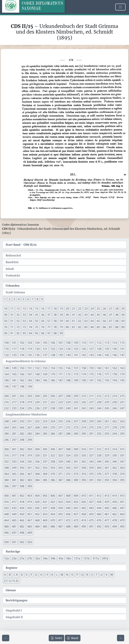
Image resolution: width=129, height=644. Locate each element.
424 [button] (68, 502)
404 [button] (37, 496)
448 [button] (6, 514)
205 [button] (45, 396)
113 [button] (107, 343)
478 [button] (115, 520)
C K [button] (16, 575)
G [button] (36, 575)
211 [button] (91, 396)
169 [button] (45, 374)
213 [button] (107, 396)
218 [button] (22, 402)
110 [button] (84, 343)
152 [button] (37, 368)
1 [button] (5, 299)
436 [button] (37, 508)
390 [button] (84, 480)
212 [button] (99, 396)
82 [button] (80, 327)
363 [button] (122, 468)
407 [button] (60, 496)
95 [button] (37, 333)
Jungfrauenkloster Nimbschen (26, 414)
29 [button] (123, 309)
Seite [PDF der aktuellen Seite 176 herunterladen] (56, 638)
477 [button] (107, 520)
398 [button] (22, 486)
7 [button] (33, 299)
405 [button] (45, 496)
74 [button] (30, 327)
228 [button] (99, 402)
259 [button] (91, 421)
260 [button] (99, 421)
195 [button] (122, 380)
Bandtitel (12, 262)
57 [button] (49, 321)
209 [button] (76, 396)
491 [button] (91, 526)
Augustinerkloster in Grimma (26, 361)
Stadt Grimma (15, 292)
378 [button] (115, 474)
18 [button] (55, 309)
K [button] (52, 575)
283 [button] (30, 434)
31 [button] (12, 315)
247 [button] (122, 408)
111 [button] (91, 343)
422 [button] (53, 502)
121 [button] (45, 349)
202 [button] (22, 396)
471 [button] (60, 520)
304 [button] (37, 449)
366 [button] (22, 474)
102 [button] (22, 343)
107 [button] (60, 343)
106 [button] (53, 343)
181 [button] (14, 380)
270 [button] (53, 427)
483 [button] (30, 526)
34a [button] (45, 558)
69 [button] (123, 321)
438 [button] (53, 508)
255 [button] (60, 421)
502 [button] (22, 542)
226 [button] (84, 402)
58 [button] (55, 321)
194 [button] (115, 380)
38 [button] (55, 315)
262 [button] (115, 421)
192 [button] (99, 380)
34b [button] (53, 558)
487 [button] (60, 526)
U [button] (102, 575)
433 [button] (14, 508)
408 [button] (68, 496)
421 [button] (45, 502)
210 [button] (84, 396)
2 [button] (10, 299)
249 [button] (14, 421)
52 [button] (18, 321)
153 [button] (45, 368)
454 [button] (53, 514)
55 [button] (37, 321)
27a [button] (22, 558)
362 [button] (115, 468)
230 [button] (115, 402)
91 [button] (12, 333)
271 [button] (60, 427)
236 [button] (37, 408)
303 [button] (30, 449)
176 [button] (99, 374)
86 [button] (104, 327)
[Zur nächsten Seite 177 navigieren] (121, 638)
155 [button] (60, 368)
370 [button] (53, 474)
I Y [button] (47, 575)
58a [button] (69, 558)
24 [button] (92, 309)
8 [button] (37, 299)
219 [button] (30, 402)
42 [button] (80, 315)
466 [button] (22, 520)
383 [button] (30, 480)
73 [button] (24, 327)
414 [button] (115, 496)
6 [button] (28, 299)
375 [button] (91, 474)
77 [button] (49, 327)
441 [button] (76, 508)
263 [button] (122, 421)
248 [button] (6, 421)
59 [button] (61, 321)
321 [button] (45, 455)
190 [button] (84, 380)
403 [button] (30, 496)
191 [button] (91, 380)
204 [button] (37, 396)
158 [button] (84, 368)
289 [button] (76, 434)
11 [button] (12, 309)
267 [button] (30, 427)
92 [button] (18, 333)
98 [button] (55, 333)
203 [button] (30, 396)
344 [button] (99, 462)
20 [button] (67, 309)
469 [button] (45, 520)
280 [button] (6, 434)
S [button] (92, 575)
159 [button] (91, 368)
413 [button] (107, 496)
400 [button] (6, 496)
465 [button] (14, 520)
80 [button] (67, 327)
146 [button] (115, 355)
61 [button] (74, 321)
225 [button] (76, 402)
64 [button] (92, 321)
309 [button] (76, 449)
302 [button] (22, 449)
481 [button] (14, 526)
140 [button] (68, 355)
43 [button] (86, 315)
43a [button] (61, 558)
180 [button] (6, 380)
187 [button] (60, 380)
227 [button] (91, 402)
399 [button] (30, 486)
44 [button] (92, 315)
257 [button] (76, 421)
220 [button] (37, 402)
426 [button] (84, 502)
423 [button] (60, 502)
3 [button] (14, 299)
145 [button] (107, 355)
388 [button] (68, 480)
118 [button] (22, 349)
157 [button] (76, 368)
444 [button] (99, 508)
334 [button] (22, 462)
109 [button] (76, 343)
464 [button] (6, 520)
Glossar (11, 590)
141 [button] (76, 355)
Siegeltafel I (14, 610)
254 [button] (53, 421)
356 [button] (68, 468)
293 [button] (107, 434)
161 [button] (107, 368)
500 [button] (6, 542)
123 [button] (60, 349)
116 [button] (6, 349)
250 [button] (22, 421)
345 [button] (107, 462)
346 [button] (115, 462)
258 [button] (84, 421)
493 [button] (107, 526)
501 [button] (14, 542)
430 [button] (115, 502)
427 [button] (91, 502)
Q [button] (82, 575)
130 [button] (115, 349)
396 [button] (6, 486)
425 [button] (76, 502)
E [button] (27, 575)
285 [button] (45, 434)
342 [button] (84, 462)
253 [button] (45, 421)
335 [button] (30, 462)
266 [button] (22, 427)
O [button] (72, 575)
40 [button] (67, 315)
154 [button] (53, 368)
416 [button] (6, 502)
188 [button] (68, 380)
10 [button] (6, 309)
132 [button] (6, 355)
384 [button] (37, 480)
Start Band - (21, 245)
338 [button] (53, 462)
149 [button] (14, 368)
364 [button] (6, 474)
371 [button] (60, 474)
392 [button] (99, 480)
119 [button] (30, 349)
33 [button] (24, 315)
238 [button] (53, 408)
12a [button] (6, 558)
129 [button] (107, 349)
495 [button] (122, 526)
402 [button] (22, 496)
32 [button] (18, 315)
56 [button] (43, 321)
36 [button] (43, 315)
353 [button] (45, 468)
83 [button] (86, 327)
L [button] (57, 575)
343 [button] (91, 462)
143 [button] (91, 355)
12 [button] (18, 309)
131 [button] (122, 349)
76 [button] (43, 327)
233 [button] (14, 408)
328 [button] (99, 455)
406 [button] (53, 496)
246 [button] (115, 408)
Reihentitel (13, 255)
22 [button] (80, 309)
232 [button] (6, 408)
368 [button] (37, 474)
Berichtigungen (17, 600)
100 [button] (6, 343)
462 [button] (115, 514)
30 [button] (6, 315)
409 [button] (76, 496)
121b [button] (86, 558)
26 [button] (104, 309)
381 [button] (14, 480)
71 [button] (12, 327)
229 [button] (107, 402)
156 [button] (68, 368)
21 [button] (74, 309)
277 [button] (107, 427)
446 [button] (115, 508)
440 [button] (68, 508)
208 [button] (68, 396)
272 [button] (68, 427)
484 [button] (37, 526)
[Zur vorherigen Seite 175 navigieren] (6, 638)
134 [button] (22, 355)
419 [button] (30, 502)
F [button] (31, 575)
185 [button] (45, 380)
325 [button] (76, 455)
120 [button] (37, 349)
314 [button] (115, 449)
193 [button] (107, 380)
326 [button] (84, 455)
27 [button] (111, 309)
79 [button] (61, 327)
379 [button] (122, 474)
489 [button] (76, 526)
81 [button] (74, 327)
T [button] (97, 575)
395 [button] (122, 480)
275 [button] (91, 427)
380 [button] (6, 480)
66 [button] (104, 321)
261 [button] (107, 421)
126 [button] (84, 349)
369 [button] (45, 474)
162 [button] (115, 368)
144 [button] (99, 355)
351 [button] (30, 468)
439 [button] (60, 508)
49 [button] (123, 315)
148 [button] (6, 368)
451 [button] (30, 514)
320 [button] (37, 455)
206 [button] (53, 396)
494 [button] (115, 526)
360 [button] (99, 468)
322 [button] (53, 455)
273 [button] (76, 427)
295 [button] (122, 434)
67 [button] (111, 321)
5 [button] (23, 299)
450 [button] (22, 514)
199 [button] (30, 387)
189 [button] (76, 380)
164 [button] (6, 374)
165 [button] (14, 374)
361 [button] (107, 468)
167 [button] (30, 374)
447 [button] (122, 508)
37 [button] (49, 315)
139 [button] (60, 355)
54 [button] (30, 321)
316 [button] (6, 455)
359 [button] (91, 468)
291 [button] (91, 434)
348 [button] (6, 468)
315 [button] (122, 449)
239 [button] (60, 408)
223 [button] (60, 402)
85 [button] (98, 327)
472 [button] (68, 520)
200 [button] (6, 396)
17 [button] (49, 309)
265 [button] (14, 427)
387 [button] (60, 480)
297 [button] (14, 440)
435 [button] (30, 508)
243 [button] (91, 408)
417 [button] (14, 502)
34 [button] (30, 315)
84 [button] (92, 327)
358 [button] (84, 468)
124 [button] (68, 349)
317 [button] (14, 455)
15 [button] (37, 309)
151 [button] (30, 368)
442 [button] (84, 508)
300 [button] (6, 449)
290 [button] (84, 434)
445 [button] (107, 508)
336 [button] (37, 462)
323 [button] (60, 455)
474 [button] (84, 520)
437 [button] (45, 508)
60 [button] (67, 321)
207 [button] (60, 396)
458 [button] (84, 514)
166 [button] (22, 374)
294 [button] (115, 434)
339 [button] (60, 462)
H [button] (41, 575)
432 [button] (6, 508)
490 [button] (84, 526)
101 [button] (14, 343)
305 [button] (45, 449)
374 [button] (84, 474)
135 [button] (30, 355)
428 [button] (99, 502)
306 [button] (53, 449)
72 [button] (18, 327)
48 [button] (117, 315)
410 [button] (84, 496)
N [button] (67, 575)
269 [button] (45, 427)
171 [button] (60, 374)
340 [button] (68, 462)
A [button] (5, 575)
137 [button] (45, 355)
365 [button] (14, 474)
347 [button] (122, 462)
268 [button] (37, 427)
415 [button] (122, 496)
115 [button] (122, 343)
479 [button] (122, 520)
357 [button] (76, 468)
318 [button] (22, 455)
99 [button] (61, 333)
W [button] (112, 575)
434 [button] (22, 508)
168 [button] (37, 374)
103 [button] (30, 343)
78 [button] (55, 327)
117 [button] (14, 349)
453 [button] (45, 514)
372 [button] (68, 474)
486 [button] (53, 526)
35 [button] (37, 315)
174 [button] (84, 374)
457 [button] (76, 514)
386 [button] (53, 480)
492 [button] (99, 526)
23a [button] (14, 558)
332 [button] (6, 462)
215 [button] (122, 396)
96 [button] (43, 333)
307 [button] (60, 449)
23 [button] (86, 309)
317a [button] (96, 558)
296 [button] (6, 440)
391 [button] (91, 480)
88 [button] (117, 327)
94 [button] (30, 333)
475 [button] (91, 520)
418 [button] (22, 502)
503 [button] (30, 542)
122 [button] (53, 349)
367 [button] (30, 474)
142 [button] (84, 355)
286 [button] (53, 434)
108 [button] (68, 343)
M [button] (62, 575)
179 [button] (122, 374)
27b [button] (30, 558)
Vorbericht (13, 275)
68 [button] (117, 321)
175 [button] (91, 374)
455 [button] (60, 514)
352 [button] (37, 468)
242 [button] (84, 408)
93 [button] (24, 333)
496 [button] (6, 533)
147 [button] (122, 355)
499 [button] (30, 533)
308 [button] (68, 449)
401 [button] (14, 496)
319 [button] (30, 455)
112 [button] (99, 343)
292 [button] (99, 434)
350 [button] (22, 468)
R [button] (87, 575)
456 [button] (68, 514)
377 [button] (107, 474)
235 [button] (30, 408)
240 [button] (68, 408)
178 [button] (115, 374)
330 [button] (115, 455)
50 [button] (6, 321)
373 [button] (76, 474)
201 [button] (14, 396)
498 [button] (22, 533)
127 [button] (91, 349)
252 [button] (37, 421)
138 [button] (53, 355)
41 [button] (74, 315)
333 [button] (14, 462)
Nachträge (13, 551)
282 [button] (22, 434)
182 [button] (22, 380)
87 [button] (111, 327)
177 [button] (107, 374)
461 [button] (107, 514)
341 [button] (76, 462)
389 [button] (76, 480)
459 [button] (91, 514)
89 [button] (123, 327)
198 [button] (22, 387)
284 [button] (37, 434)
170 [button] (53, 374)
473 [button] (76, 520)
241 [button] (76, 408)
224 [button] (68, 402)
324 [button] (68, 455)
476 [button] (99, 520)
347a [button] (105, 558)
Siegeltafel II (14, 617)
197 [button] (14, 387)
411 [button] (91, 496)
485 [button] (45, 526)
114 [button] (115, 343)
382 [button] (22, 480)
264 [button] (6, 427)
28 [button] (117, 309)
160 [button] (99, 368)
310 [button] (84, 449)
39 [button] (61, 315)
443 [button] (91, 508)
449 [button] (14, 514)
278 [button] (115, 427)
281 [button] (14, 434)
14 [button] (30, 309)
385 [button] (45, 480)
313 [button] (107, 449)
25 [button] (98, 309)
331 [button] (122, 455)
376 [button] (99, 474)
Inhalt (10, 269)
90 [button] (6, 333)
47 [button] (111, 315)
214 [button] (115, 396)
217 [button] (14, 402)
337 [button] (45, 462)
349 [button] (14, 468)
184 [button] (37, 380)
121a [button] (77, 558)
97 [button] (49, 333)
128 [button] (99, 349)
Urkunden (13, 286)
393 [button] (107, 480)
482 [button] (22, 526)
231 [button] (122, 402)
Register (12, 568)
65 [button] (98, 321)
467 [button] (30, 520)
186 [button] (53, 380)
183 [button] (30, 380)
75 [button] (37, 327)
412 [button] (99, 496)
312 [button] (99, 449)
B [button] (10, 575)
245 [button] (107, 408)
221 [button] (45, 402)
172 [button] (68, 374)
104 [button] (37, 343)
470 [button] (53, 520)
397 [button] (14, 486)
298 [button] (22, 440)
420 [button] (37, 502)
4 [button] (19, 299)
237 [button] (45, 408)
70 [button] (6, 327)
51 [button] (12, 321)
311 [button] (91, 449)
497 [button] (14, 533)
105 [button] (45, 343)
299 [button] (30, 440)
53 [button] (24, 321)
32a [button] (37, 558)
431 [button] (122, 502)
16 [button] (43, 309)
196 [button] (6, 387)
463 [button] (122, 514)
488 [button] (68, 526)
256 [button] (68, 421)
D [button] (22, 575)
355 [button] (60, 468)
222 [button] (53, 402)
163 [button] (122, 368)
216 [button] (6, 402)
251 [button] (30, 421)
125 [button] (76, 349)
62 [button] (80, 321)
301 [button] (14, 449)
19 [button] (61, 309)
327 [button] (91, 455)
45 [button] (98, 315)
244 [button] (99, 408)
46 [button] (104, 315)
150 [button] (22, 368)
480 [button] (6, 526)
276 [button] (99, 427)
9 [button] (42, 299)
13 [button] (24, 309)
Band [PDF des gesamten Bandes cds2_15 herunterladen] (73, 638)
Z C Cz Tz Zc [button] (11, 581)
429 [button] (107, 502)
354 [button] (53, 468)
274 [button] (84, 427)
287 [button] (60, 434)
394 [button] (115, 480)
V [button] (107, 575)
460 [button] (99, 514)
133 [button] (14, 355)
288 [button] (68, 434)
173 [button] (76, 374)
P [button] (77, 575)
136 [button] (37, 355)
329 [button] (107, 455)
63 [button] (86, 321)
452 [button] (37, 514)
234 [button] (22, 408)
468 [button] (37, 520)
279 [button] (122, 427)
